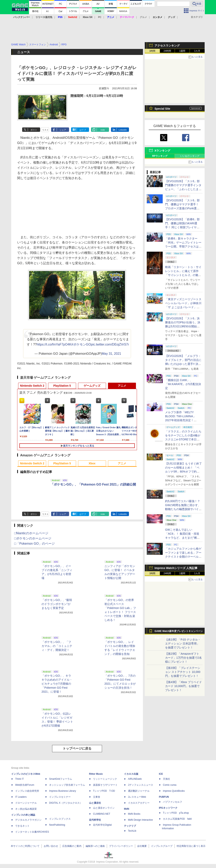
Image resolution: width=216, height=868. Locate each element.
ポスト (34, 130)
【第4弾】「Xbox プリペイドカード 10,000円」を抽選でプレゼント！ (183, 686)
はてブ (83, 130)
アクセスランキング (167, 46)
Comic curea (170, 785)
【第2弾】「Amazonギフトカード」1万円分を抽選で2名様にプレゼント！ (183, 658)
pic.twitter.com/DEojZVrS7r (110, 344)
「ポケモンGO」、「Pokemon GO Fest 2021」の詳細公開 (93, 484)
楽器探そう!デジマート (105, 785)
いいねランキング (190, 156)
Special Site (162, 109)
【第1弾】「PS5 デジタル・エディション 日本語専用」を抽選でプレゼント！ (183, 644)
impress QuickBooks (174, 791)
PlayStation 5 (62, 386)
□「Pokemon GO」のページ (34, 544)
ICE (161, 774)
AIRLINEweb (135, 779)
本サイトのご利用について (25, 846)
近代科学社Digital (102, 825)
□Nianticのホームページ (31, 533)
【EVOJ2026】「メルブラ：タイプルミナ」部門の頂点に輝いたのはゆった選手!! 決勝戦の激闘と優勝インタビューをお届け (183, 364)
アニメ (122, 386)
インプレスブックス (60, 819)
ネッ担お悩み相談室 (26, 809)
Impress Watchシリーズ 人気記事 (176, 568)
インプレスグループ (162, 846)
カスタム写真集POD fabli (177, 819)
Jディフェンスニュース (141, 785)
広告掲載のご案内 (72, 846)
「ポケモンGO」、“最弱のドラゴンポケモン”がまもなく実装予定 (57, 604)
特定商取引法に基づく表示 (191, 846)
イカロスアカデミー (139, 803)
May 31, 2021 (111, 354)
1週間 (182, 51)
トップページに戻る (77, 748)
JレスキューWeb (137, 797)
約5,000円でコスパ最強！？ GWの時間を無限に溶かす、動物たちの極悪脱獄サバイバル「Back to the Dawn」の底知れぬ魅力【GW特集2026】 (183, 509)
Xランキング (162, 151)
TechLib (132, 831)
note (103, 130)
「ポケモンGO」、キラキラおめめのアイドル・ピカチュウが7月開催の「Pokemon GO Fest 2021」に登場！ (57, 684)
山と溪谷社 (95, 803)
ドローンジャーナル (26, 803)
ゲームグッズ (92, 386)
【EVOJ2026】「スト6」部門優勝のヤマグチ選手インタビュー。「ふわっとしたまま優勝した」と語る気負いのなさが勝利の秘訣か (183, 189)
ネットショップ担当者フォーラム (67, 785)
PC (100, 17)
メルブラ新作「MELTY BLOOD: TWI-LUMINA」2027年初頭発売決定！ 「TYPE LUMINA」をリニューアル (183, 420)
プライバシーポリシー (121, 846)
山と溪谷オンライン (104, 808)
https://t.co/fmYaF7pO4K (54, 344)
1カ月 (197, 51)
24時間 (167, 51)
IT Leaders (21, 797)
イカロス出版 (131, 774)
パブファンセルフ (172, 802)
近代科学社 (95, 820)
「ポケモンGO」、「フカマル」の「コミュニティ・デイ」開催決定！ (57, 646)
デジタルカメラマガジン (28, 820)
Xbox (92, 463)
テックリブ (130, 826)
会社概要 (142, 846)
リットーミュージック (105, 779)
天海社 (166, 779)
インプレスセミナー (60, 797)
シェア (63, 130)
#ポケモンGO (81, 344)
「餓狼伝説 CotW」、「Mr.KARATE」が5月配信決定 (183, 384)
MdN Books (134, 814)
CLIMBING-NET (102, 814)
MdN (127, 809)
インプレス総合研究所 (27, 791)
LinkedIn (123, 130)
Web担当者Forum (25, 785)
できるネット (22, 826)
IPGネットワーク (168, 808)
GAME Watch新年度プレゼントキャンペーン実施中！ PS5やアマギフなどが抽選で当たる (179, 632)
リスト (45, 130)
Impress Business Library (63, 791)
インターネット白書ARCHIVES (32, 832)
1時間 (152, 51)
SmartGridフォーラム (61, 779)
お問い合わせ (51, 846)
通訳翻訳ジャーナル (139, 791)
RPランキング (160, 156)
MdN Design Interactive (140, 820)
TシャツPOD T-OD (104, 791)
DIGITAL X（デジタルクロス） (66, 803)
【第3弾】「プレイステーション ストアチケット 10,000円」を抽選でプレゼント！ (183, 672)
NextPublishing (57, 825)
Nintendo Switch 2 (32, 386)
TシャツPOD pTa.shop (176, 813)
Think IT (19, 779)
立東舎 (97, 797)
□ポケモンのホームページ (33, 538)
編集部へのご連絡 (95, 846)
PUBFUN (164, 797)
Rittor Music (96, 774)
